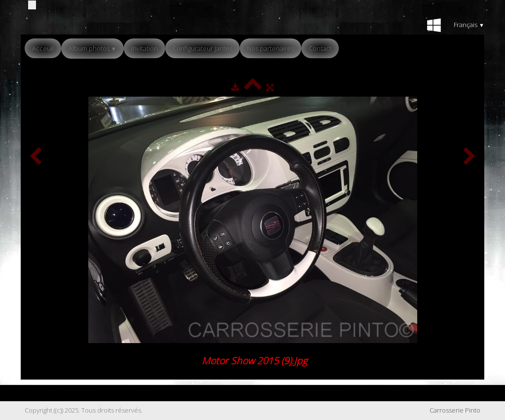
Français (469, 25)
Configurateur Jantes (202, 48)
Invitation (144, 48)
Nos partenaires (271, 48)
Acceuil (43, 48)
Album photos (92, 48)
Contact (320, 48)
